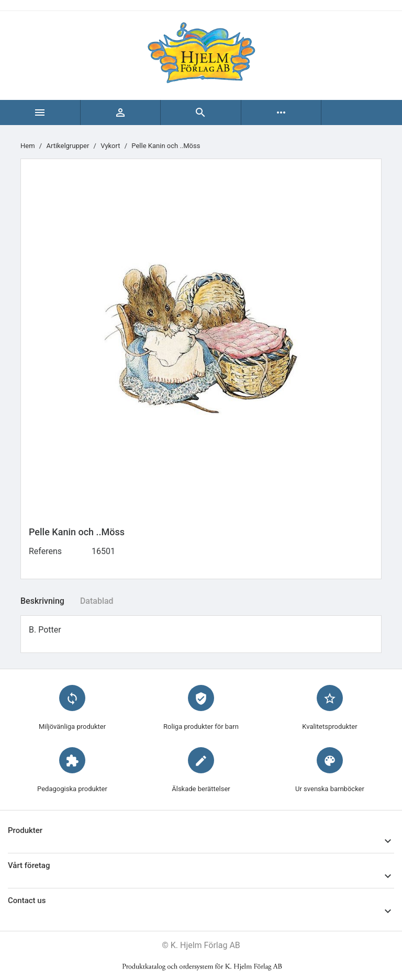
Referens (45, 551)
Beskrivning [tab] (42, 601)
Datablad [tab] (97, 601)
